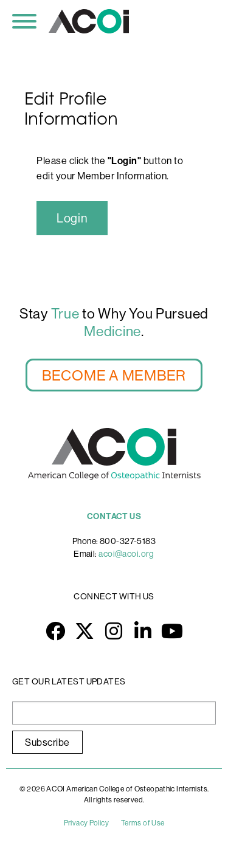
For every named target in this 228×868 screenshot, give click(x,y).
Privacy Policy (86, 823)
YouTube (173, 631)
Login (72, 218)
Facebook (56, 631)
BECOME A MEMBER (114, 375)
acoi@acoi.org (126, 554)
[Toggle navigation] (24, 21)
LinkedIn (143, 631)
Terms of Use (143, 823)
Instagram (114, 631)
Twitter (85, 631)
